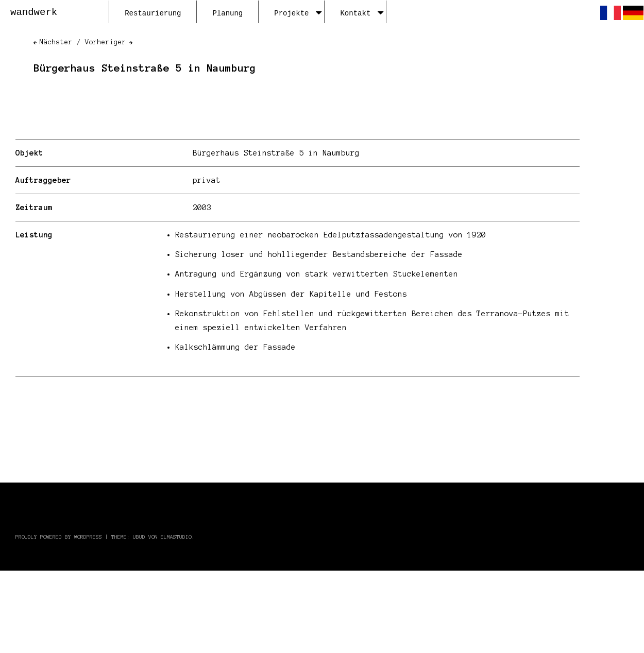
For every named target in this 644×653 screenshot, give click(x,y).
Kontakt (362, 13)
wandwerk (34, 12)
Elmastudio (176, 537)
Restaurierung (153, 13)
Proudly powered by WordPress (59, 537)
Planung (227, 13)
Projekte (298, 13)
